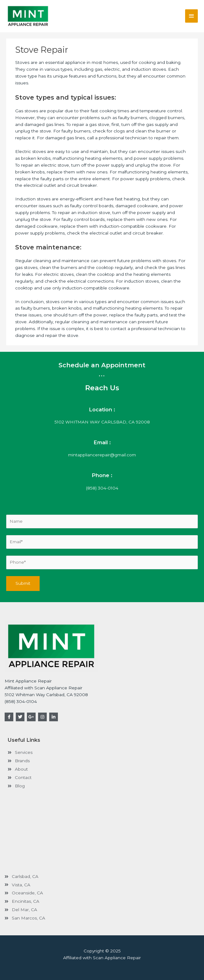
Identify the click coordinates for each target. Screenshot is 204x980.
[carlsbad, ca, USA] (102, 833)
